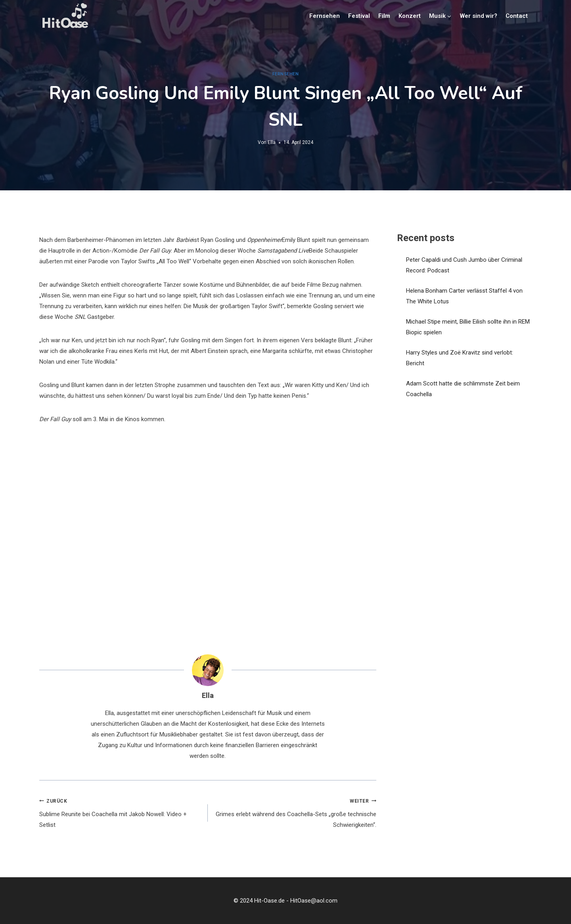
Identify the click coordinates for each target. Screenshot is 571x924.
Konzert (410, 16)
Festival (359, 16)
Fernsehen (325, 16)
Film (384, 16)
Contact (517, 16)
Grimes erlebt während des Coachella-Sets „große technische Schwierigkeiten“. (295, 812)
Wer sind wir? (479, 16)
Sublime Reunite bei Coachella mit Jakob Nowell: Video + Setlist (121, 812)
